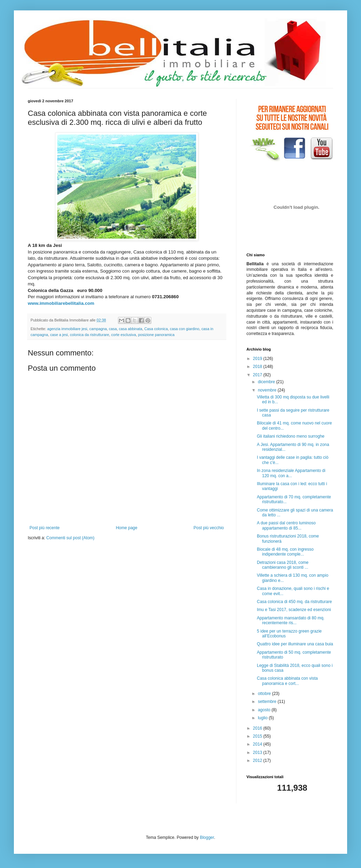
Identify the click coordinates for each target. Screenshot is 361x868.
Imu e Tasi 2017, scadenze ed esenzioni (294, 610)
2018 (258, 367)
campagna (98, 329)
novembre (268, 390)
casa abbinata (130, 329)
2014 (258, 744)
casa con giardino (185, 329)
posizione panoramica (156, 335)
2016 (258, 728)
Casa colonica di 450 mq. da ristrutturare (294, 602)
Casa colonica (156, 329)
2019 (258, 359)
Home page (127, 528)
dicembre (267, 382)
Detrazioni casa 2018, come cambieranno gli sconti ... (283, 565)
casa (113, 329)
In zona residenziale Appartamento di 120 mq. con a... (291, 473)
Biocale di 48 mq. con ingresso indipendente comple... (285, 552)
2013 (258, 753)
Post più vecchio (209, 528)
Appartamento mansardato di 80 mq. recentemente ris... (291, 620)
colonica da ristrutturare (89, 335)
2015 (258, 736)
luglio (263, 718)
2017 (258, 375)
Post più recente (45, 528)
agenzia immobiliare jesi (67, 329)
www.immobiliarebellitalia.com (61, 303)
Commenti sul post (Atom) (70, 538)
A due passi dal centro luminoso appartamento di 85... (286, 525)
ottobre (265, 694)
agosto (265, 710)
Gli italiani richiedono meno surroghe (291, 436)
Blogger (207, 837)
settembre (268, 702)
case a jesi (59, 335)
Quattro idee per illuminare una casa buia (295, 644)
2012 (258, 760)
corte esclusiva (123, 335)
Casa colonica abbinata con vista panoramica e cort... (287, 681)
